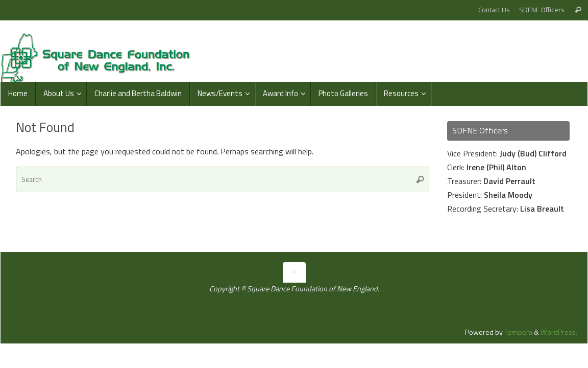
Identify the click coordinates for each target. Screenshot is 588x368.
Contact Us (494, 10)
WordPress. (559, 332)
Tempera (518, 332)
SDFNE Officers (542, 10)
